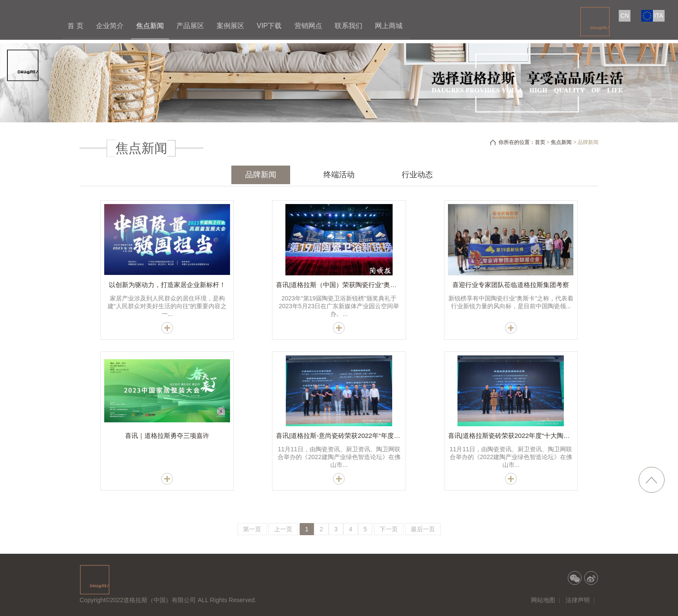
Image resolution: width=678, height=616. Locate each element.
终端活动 (339, 175)
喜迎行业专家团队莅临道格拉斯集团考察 (511, 285)
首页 (540, 142)
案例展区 (230, 26)
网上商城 (389, 26)
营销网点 (308, 26)
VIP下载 (269, 26)
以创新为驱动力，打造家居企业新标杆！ (167, 285)
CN (625, 16)
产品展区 (190, 26)
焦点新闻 (150, 26)
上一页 (283, 529)
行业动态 (417, 175)
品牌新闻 (261, 175)
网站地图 (543, 600)
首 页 (75, 26)
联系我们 (349, 26)
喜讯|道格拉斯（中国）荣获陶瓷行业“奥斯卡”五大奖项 (353, 285)
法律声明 (578, 600)
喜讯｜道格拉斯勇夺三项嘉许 (167, 436)
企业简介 (110, 26)
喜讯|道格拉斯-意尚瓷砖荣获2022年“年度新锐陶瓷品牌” (355, 436)
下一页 (389, 529)
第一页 (252, 529)
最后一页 (423, 529)
